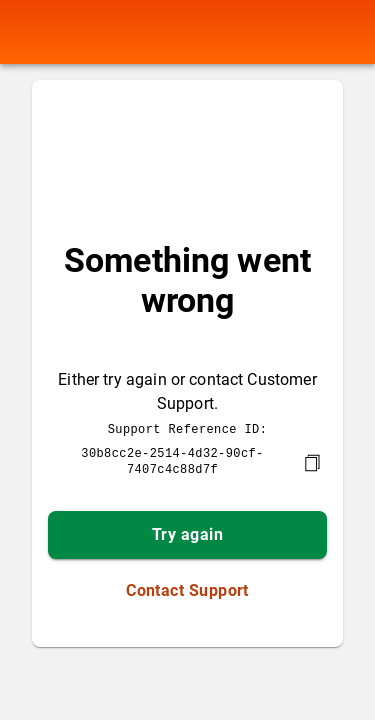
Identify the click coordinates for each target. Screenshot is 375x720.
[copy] (312, 461)
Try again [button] (187, 532)
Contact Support (187, 588)
